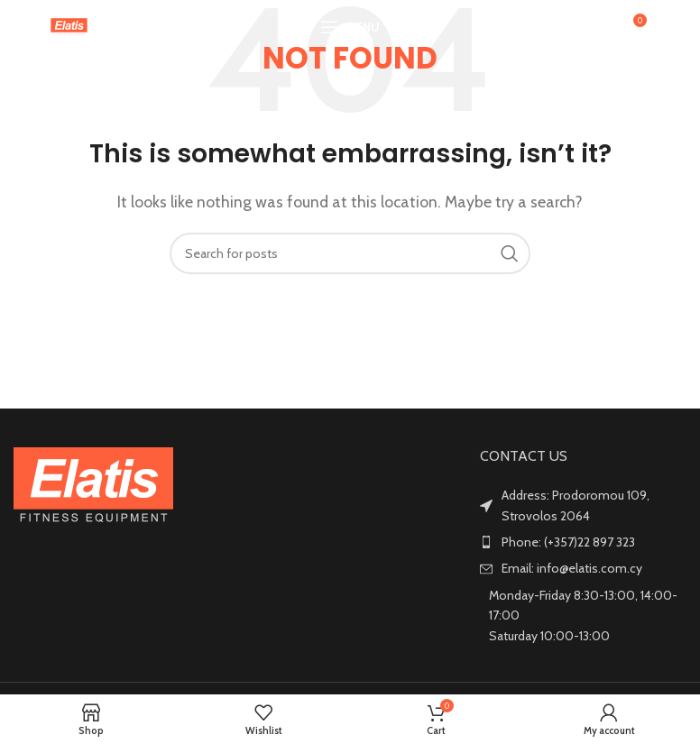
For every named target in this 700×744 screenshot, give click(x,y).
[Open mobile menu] (350, 27)
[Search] (594, 27)
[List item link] (583, 542)
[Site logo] (69, 26)
